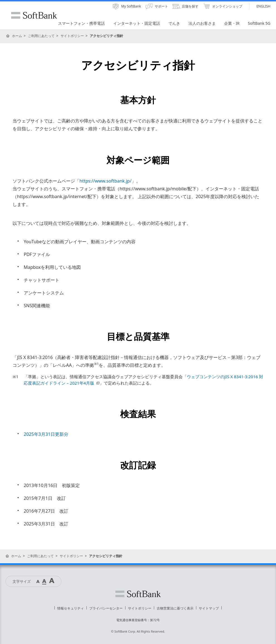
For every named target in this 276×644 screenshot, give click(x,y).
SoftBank (34, 15)
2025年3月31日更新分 (46, 434)
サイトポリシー (72, 36)
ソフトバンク (138, 594)
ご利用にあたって (41, 36)
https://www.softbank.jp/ (106, 181)
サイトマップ (209, 608)
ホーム (17, 36)
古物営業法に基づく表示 (175, 608)
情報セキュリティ (71, 608)
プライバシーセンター (106, 608)
